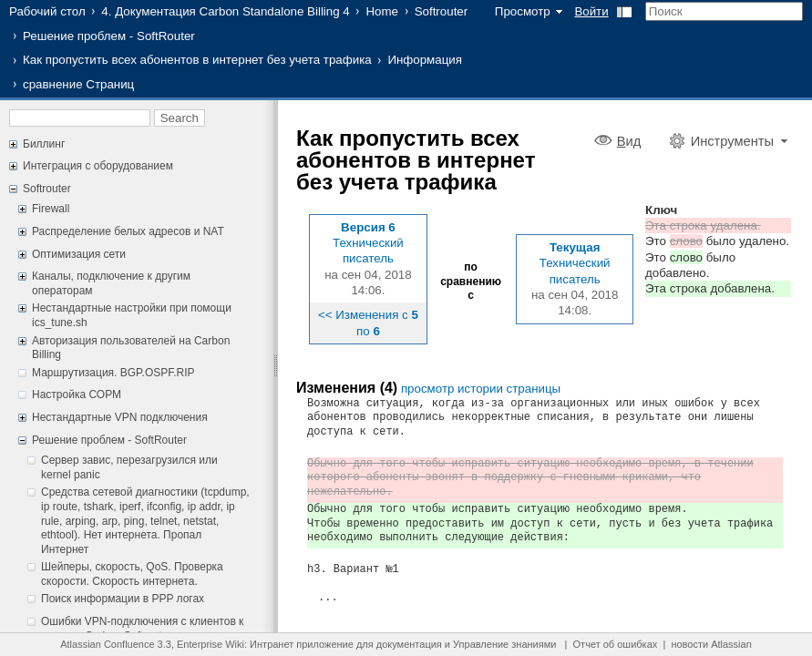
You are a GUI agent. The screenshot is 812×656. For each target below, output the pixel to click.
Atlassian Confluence (107, 644)
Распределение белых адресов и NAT (128, 231)
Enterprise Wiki (211, 644)
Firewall (51, 209)
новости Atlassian (711, 644)
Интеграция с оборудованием (98, 166)
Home (382, 11)
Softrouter (442, 11)
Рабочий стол (47, 11)
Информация (425, 60)
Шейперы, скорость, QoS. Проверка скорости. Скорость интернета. (132, 574)
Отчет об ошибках (616, 644)
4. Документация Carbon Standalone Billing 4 (225, 11)
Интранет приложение (302, 644)
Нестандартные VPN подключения (120, 417)
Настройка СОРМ (77, 395)
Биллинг (44, 144)
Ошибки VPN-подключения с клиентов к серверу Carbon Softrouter (142, 629)
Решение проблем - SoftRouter (109, 36)
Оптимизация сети (79, 254)
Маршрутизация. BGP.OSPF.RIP (113, 373)
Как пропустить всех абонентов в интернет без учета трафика (197, 60)
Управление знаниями (504, 644)
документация (409, 644)
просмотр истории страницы (481, 389)
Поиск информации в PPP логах (123, 599)
